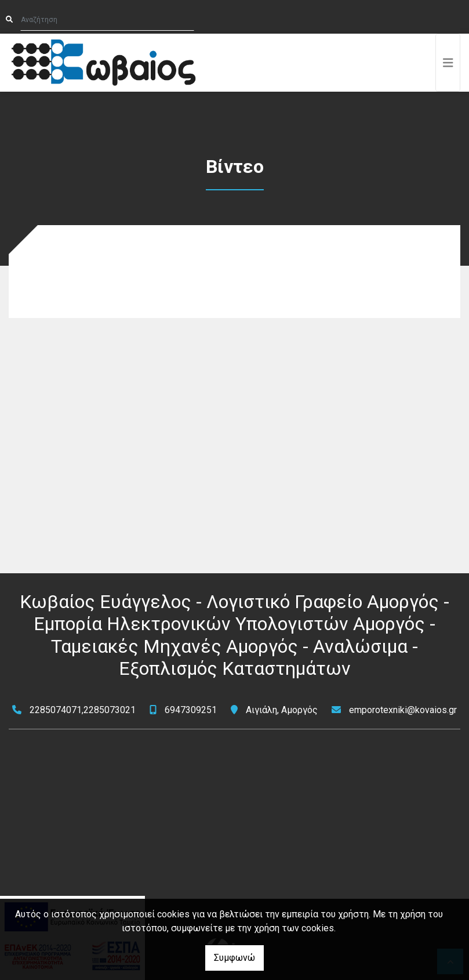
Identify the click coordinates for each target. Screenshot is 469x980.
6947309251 (191, 710)
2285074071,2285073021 (83, 710)
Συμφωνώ (234, 958)
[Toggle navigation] (448, 63)
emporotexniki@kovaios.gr (403, 710)
